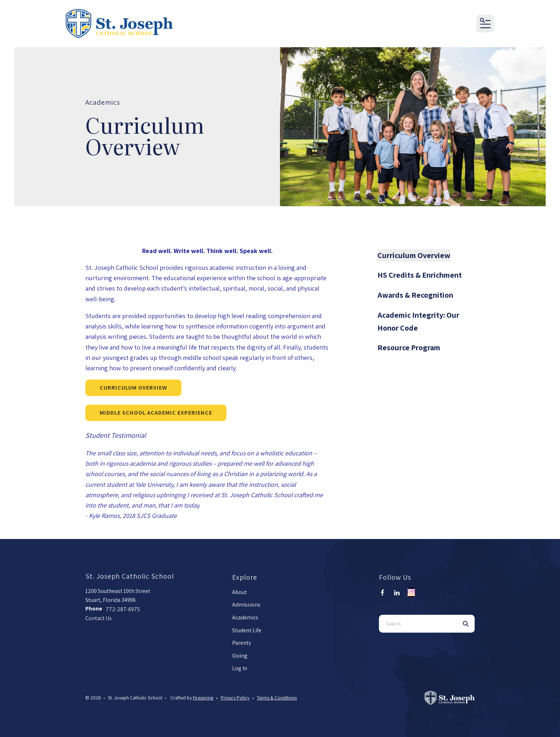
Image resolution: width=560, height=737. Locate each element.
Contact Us (99, 618)
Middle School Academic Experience (156, 413)
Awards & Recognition (415, 295)
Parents (242, 643)
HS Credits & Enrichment (420, 275)
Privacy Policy (235, 698)
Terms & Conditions (277, 698)
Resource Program (409, 347)
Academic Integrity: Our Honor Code (418, 321)
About (239, 592)
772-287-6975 (123, 609)
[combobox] (418, 624)
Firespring (203, 698)
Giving (240, 656)
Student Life (247, 630)
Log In (240, 668)
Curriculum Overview (133, 388)
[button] (485, 24)
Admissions (246, 605)
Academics (245, 617)
